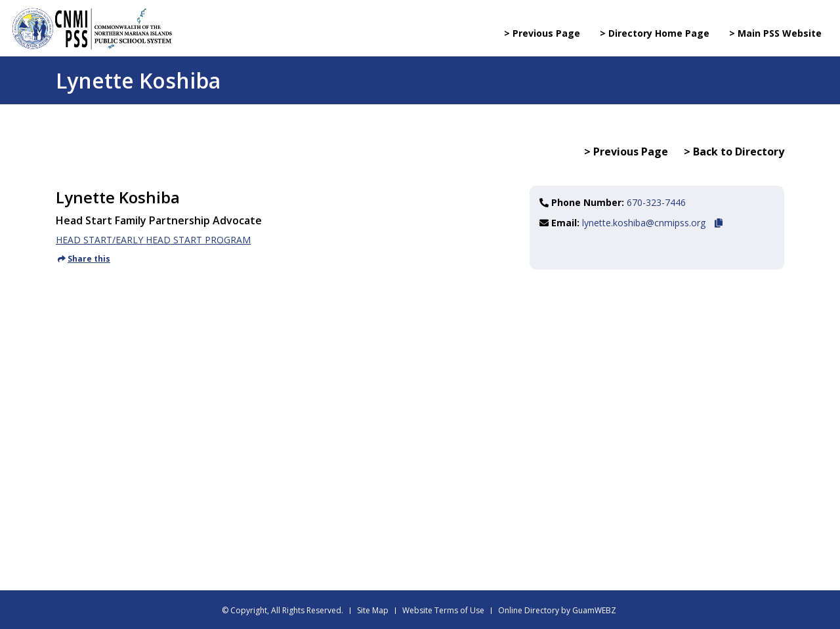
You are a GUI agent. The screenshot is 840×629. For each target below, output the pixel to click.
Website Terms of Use (443, 610)
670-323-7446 (656, 202)
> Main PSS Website (775, 33)
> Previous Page (542, 33)
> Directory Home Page (655, 33)
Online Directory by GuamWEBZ (557, 610)
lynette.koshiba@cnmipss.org (644, 223)
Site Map (373, 610)
